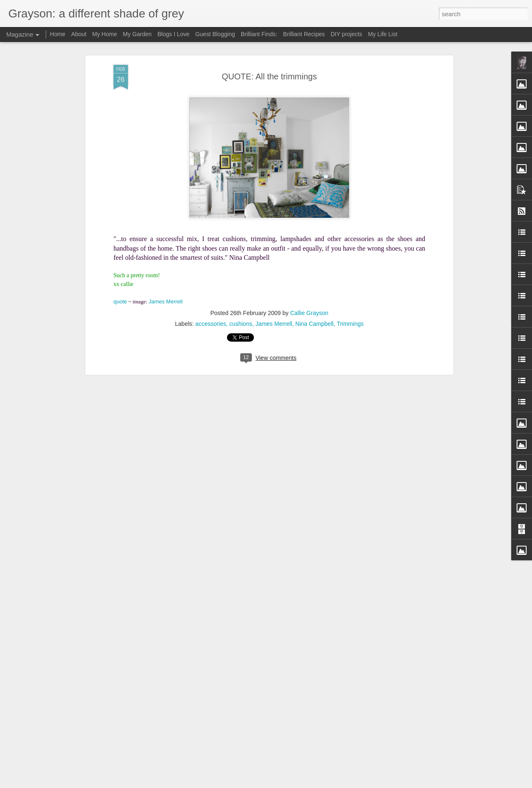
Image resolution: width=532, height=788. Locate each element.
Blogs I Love (174, 34)
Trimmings (350, 324)
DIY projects (346, 34)
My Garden (137, 34)
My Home (105, 34)
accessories (211, 324)
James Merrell (274, 324)
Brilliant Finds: (259, 34)
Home (58, 34)
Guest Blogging (215, 34)
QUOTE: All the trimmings (270, 76)
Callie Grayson (309, 313)
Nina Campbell (315, 324)
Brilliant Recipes (304, 34)
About (79, 34)
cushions (241, 324)
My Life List (383, 34)
